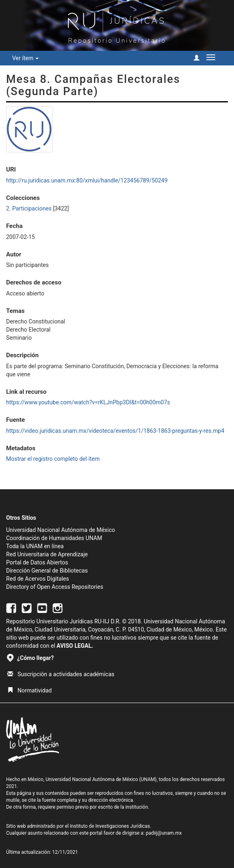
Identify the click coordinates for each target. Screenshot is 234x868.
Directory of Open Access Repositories (55, 587)
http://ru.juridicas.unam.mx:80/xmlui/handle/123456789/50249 (87, 180)
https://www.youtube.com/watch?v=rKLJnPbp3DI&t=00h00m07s (88, 402)
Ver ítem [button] (25, 58)
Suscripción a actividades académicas (61, 674)
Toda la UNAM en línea (35, 546)
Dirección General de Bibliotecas (47, 571)
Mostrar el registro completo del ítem (53, 459)
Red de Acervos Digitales (37, 579)
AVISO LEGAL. (75, 646)
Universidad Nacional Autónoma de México (61, 530)
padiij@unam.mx (164, 833)
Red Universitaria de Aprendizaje (47, 554)
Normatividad (30, 690)
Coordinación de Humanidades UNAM (54, 538)
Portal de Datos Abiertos (37, 562)
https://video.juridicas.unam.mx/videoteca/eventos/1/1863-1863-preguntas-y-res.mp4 (115, 431)
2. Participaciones (29, 208)
